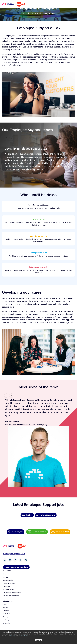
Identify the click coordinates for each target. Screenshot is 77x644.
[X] (10, 560)
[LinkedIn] (5, 560)
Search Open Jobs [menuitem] (8, 589)
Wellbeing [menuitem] (6, 620)
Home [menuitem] (5, 574)
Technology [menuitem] (6, 614)
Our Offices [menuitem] (6, 586)
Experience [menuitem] (6, 611)
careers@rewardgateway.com (14, 554)
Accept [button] (38, 640)
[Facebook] (15, 560)
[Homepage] (13, 4)
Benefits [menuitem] (5, 607)
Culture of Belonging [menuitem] (9, 583)
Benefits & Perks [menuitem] (8, 580)
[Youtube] (26, 560)
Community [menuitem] (6, 623)
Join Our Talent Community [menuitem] (11, 596)
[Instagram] (20, 560)
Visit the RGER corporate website (16, 567)
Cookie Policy (22, 636)
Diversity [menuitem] (6, 617)
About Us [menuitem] (6, 577)
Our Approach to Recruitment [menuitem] (12, 593)
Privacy (13, 636)
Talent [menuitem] (5, 604)
